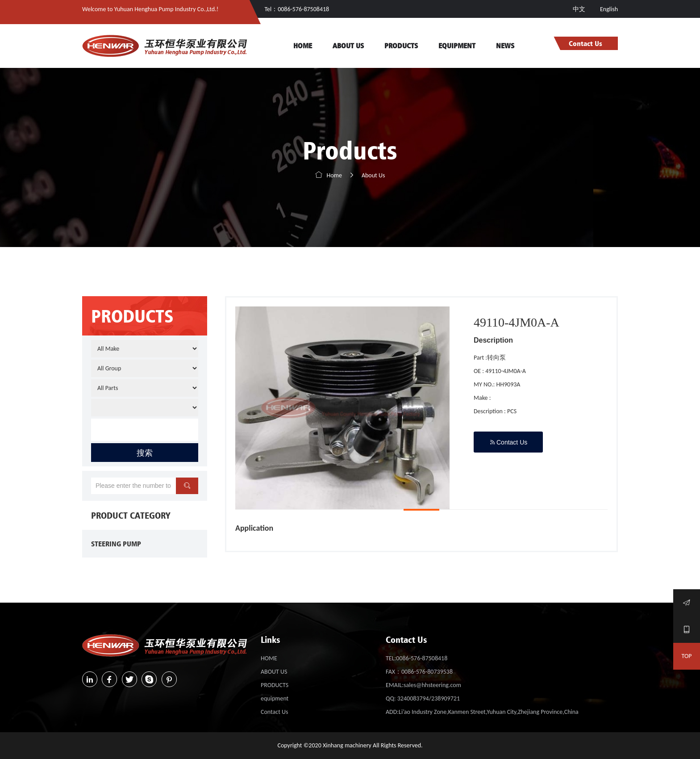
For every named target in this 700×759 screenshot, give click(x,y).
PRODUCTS (401, 46)
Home (334, 175)
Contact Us (585, 43)
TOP (687, 656)
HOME (303, 46)
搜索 (145, 453)
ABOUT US (348, 46)
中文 (580, 9)
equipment (457, 46)
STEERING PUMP (116, 544)
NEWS (505, 46)
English (609, 9)
